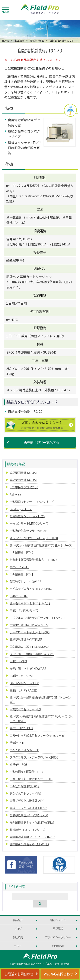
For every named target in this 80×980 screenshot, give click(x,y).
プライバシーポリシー (58, 937)
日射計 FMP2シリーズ (24, 610)
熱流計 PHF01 (19, 743)
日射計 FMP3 (18, 661)
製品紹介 (19, 41)
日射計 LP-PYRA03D (23, 690)
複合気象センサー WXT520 (27, 516)
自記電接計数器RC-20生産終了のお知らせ (34, 68)
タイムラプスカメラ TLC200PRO (31, 589)
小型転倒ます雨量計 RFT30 (27, 772)
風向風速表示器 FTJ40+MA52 (29, 647)
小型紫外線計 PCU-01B (25, 786)
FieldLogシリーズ (21, 509)
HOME (6, 41)
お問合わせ (58, 946)
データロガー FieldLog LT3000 (30, 632)
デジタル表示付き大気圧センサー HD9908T (37, 618)
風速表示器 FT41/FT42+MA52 (30, 603)
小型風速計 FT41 (21, 574)
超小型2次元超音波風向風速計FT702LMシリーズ (41, 545)
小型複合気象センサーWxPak (28, 531)
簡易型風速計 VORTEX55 (26, 639)
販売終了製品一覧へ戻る (41, 442)
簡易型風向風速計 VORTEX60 (29, 815)
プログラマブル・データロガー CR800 (34, 757)
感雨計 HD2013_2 (21, 728)
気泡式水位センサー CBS (25, 793)
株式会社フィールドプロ (36, 963)
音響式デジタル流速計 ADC (27, 801)
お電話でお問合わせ (19, 974)
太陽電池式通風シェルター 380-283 (32, 837)
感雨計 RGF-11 (19, 567)
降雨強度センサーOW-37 (25, 581)
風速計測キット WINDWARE (28, 668)
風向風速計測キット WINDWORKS (32, 822)
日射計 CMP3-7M (21, 676)
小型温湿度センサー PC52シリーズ (32, 502)
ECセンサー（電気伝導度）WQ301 (32, 654)
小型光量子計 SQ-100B (24, 750)
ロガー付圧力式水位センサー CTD (31, 779)
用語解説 (58, 929)
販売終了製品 (37, 41)
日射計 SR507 (19, 596)
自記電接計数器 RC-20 (25, 411)
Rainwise (15, 494)
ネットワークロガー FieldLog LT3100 (34, 538)
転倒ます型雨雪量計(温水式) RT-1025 (33, 560)
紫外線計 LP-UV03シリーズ (27, 830)
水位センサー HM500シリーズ (29, 523)
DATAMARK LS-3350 (24, 683)
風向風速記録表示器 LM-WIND (29, 844)
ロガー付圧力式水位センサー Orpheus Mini (37, 735)
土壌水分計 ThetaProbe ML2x (29, 625)
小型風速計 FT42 (21, 552)
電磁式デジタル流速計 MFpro (28, 808)
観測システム (58, 920)
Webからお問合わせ (58, 974)
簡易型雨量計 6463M (23, 480)
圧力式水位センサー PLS (25, 709)
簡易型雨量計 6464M (23, 473)
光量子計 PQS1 (19, 764)
